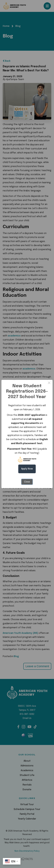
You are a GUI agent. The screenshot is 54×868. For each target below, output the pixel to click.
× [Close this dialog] (49, 383)
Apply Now (27, 469)
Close (27, 482)
